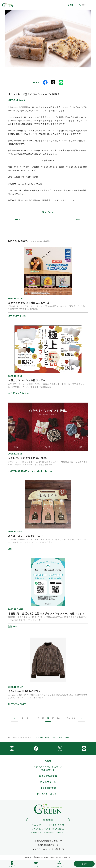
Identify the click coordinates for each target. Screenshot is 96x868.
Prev (17, 219)
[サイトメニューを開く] (91, 5)
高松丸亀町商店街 (46, 845)
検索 (83, 5)
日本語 (71, 5)
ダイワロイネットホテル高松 (46, 849)
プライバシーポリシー (48, 794)
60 (73, 718)
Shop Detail (48, 212)
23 (53, 718)
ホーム (9, 737)
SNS (84, 864)
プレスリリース (48, 782)
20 (38, 718)
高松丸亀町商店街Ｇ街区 (46, 841)
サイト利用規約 (48, 788)
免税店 (48, 761)
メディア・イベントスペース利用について (48, 768)
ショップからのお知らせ (22, 737)
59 (68, 718)
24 (58, 718)
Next (79, 219)
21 (43, 718)
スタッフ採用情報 (48, 776)
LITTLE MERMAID (16, 100)
